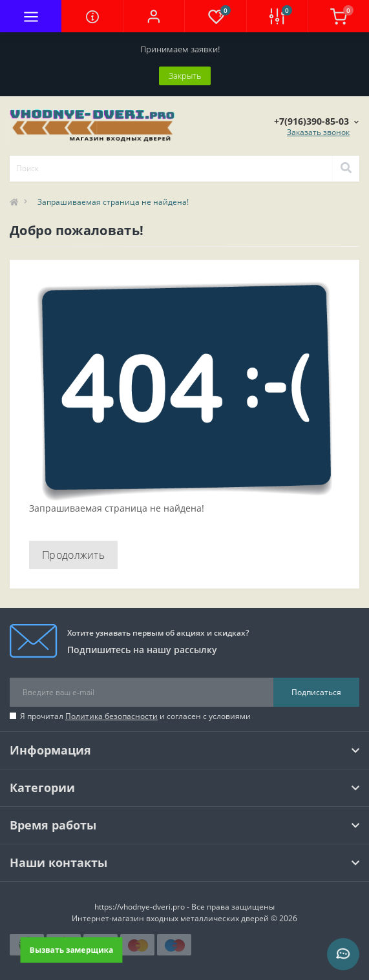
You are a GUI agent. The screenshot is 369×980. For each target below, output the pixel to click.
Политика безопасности (111, 716)
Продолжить (73, 555)
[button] (153, 16)
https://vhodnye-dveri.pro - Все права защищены (184, 907)
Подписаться (316, 692)
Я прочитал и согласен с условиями (135, 716)
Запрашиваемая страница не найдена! (113, 202)
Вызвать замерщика (71, 950)
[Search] (346, 169)
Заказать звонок (318, 132)
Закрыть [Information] (185, 76)
